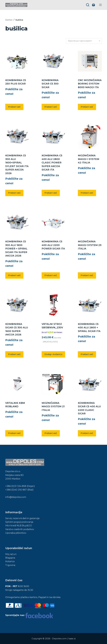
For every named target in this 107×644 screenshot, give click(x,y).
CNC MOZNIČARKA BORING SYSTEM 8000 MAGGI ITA (90, 84)
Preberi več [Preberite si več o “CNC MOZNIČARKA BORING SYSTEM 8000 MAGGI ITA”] (87, 107)
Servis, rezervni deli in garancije (22, 518)
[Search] (88, 5)
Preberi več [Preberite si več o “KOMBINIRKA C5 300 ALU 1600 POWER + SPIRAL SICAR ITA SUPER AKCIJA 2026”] (14, 275)
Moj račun (11, 554)
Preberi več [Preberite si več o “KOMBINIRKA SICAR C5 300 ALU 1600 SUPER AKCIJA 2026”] (14, 354)
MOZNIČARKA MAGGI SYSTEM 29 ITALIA (90, 245)
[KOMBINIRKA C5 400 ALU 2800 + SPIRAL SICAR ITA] (90, 305)
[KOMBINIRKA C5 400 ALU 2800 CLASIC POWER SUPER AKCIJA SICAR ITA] (53, 136)
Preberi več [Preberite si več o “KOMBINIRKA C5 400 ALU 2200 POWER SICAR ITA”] (51, 275)
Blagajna (10, 558)
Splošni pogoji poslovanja (19, 522)
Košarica (10, 561)
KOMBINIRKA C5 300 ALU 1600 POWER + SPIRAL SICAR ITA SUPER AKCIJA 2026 (16, 249)
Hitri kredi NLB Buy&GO (19, 526)
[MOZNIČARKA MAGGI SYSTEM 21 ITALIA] (53, 384)
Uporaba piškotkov (16, 533)
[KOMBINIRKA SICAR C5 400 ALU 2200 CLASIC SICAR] (90, 384)
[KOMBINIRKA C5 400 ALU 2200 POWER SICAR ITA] (53, 223)
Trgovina (10, 565)
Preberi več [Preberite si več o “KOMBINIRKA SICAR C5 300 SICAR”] (51, 107)
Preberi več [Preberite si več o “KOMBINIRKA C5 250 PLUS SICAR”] (14, 107)
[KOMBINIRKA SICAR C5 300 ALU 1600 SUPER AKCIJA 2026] (17, 305)
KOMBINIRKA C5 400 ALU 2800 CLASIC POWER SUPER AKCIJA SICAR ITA (52, 163)
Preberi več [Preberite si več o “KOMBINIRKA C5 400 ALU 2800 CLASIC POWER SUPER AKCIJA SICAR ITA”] (51, 193)
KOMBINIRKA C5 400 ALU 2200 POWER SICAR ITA (53, 245)
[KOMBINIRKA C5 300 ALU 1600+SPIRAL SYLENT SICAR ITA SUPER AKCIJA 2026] (17, 136)
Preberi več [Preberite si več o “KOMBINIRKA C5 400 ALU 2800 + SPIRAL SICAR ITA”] (87, 354)
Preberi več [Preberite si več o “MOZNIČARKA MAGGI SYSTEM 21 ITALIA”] (51, 433)
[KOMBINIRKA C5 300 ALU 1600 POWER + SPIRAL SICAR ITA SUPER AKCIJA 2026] (17, 222)
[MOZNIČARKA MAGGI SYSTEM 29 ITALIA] (90, 223)
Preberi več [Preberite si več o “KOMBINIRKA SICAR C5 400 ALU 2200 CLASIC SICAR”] (87, 433)
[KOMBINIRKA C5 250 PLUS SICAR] (17, 61)
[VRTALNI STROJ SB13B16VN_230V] (53, 305)
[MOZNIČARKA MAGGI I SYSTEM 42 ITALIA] (90, 136)
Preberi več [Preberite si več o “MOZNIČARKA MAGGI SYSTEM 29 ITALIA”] (87, 275)
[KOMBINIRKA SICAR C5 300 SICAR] (53, 61)
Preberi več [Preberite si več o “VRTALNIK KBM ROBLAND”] (14, 433)
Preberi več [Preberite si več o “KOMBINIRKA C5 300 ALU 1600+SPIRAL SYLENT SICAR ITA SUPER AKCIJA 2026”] (14, 193)
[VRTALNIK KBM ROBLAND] (17, 384)
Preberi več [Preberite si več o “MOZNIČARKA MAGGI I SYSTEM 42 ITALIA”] (87, 193)
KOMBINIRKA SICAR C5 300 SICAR (50, 84)
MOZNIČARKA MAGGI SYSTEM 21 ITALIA (53, 406)
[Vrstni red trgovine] (84, 41)
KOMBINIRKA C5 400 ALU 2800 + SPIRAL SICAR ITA (89, 328)
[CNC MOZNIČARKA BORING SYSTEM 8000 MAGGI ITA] (90, 61)
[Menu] (100, 5)
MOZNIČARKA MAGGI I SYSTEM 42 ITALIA (89, 159)
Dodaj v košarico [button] (53, 354)
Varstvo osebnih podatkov (20, 529)
